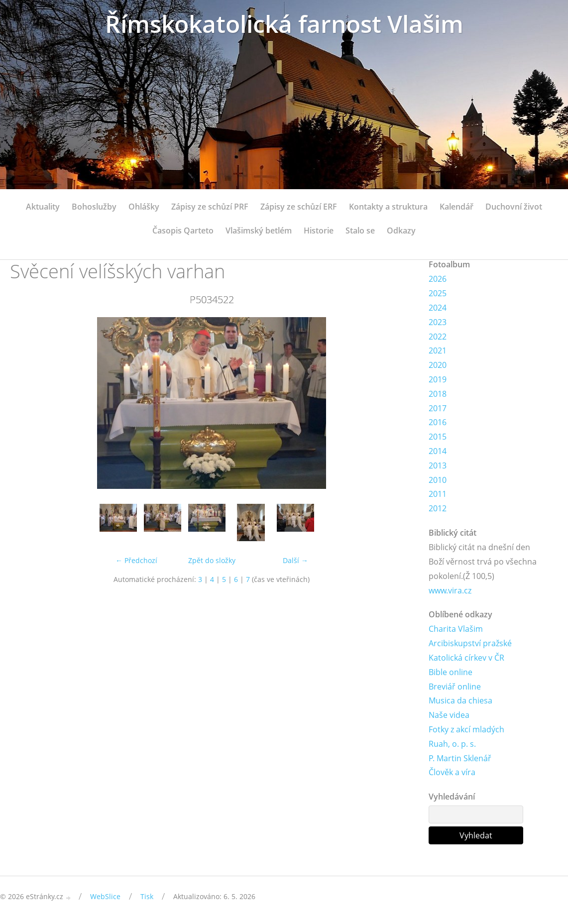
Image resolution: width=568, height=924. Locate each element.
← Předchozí (136, 560)
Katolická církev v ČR (466, 658)
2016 (438, 422)
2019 (438, 379)
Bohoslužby (94, 207)
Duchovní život (514, 207)
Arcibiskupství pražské (470, 643)
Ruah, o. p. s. (452, 744)
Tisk (147, 896)
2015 (438, 437)
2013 (438, 465)
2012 (438, 508)
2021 (438, 350)
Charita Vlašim (456, 629)
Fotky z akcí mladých (466, 729)
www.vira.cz (450, 590)
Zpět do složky (212, 560)
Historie (319, 231)
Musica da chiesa (460, 700)
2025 (438, 293)
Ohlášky (144, 207)
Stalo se (360, 231)
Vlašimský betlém (259, 231)
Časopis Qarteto (183, 231)
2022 (438, 337)
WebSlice (105, 896)
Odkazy (401, 231)
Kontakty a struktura (388, 207)
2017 (438, 408)
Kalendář (456, 207)
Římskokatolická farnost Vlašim (284, 24)
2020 (438, 365)
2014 (438, 451)
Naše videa (449, 715)
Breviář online (455, 687)
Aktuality (43, 207)
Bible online (451, 672)
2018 (438, 394)
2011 (438, 494)
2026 (438, 279)
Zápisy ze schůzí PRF (210, 207)
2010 (438, 480)
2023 (438, 322)
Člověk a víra (452, 772)
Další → (295, 560)
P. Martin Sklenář (460, 758)
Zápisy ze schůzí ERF (299, 207)
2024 (438, 308)
